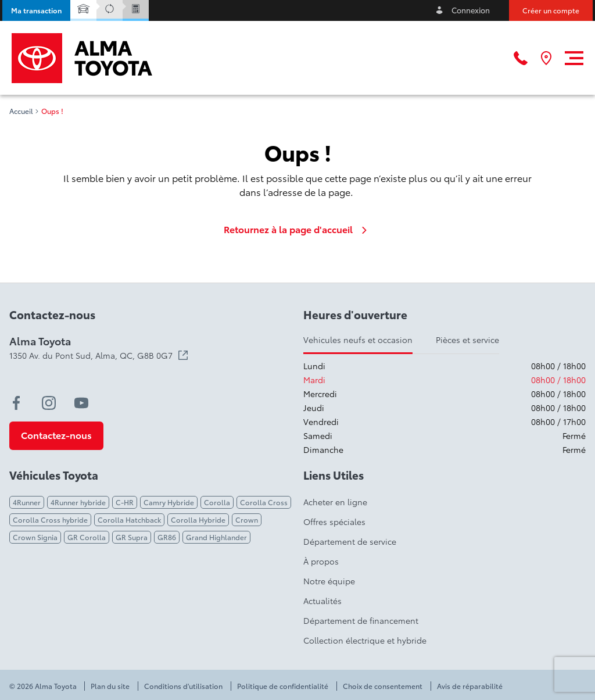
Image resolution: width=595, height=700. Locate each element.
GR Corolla (87, 537)
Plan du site (110, 686)
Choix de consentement (383, 686)
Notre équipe (329, 581)
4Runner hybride (78, 502)
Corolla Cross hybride (50, 519)
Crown (247, 519)
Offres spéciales (334, 522)
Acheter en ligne (335, 502)
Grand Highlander (216, 537)
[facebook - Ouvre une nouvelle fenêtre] (16, 403)
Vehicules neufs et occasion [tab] (358, 340)
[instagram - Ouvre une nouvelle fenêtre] (49, 403)
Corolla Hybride (198, 519)
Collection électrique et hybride (365, 640)
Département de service (350, 541)
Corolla (217, 502)
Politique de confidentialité (283, 686)
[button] (36, 10)
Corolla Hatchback (129, 519)
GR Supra (132, 537)
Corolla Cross (264, 502)
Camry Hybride (169, 502)
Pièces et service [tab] (467, 340)
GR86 (167, 537)
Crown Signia (35, 537)
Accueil (21, 111)
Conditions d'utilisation (183, 686)
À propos (321, 561)
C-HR (125, 502)
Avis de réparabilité (470, 686)
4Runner (27, 502)
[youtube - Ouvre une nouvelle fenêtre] (81, 403)
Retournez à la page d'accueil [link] (297, 229)
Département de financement (361, 620)
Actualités (322, 601)
